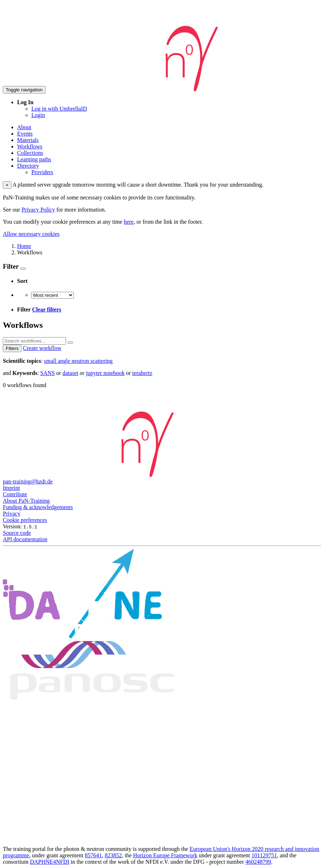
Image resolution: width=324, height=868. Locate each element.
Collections (30, 153)
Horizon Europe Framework (165, 855)
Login (38, 115)
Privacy (12, 514)
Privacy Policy (38, 210)
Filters (12, 348)
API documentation (25, 539)
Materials (28, 140)
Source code (17, 533)
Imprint (11, 488)
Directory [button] (28, 166)
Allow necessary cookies (31, 234)
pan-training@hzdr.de (28, 481)
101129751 (264, 855)
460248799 (258, 862)
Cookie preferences (25, 520)
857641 (93, 855)
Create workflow (42, 348)
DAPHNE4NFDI (50, 862)
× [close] (7, 185)
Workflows (30, 146)
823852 (113, 855)
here (129, 222)
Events (25, 134)
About (24, 127)
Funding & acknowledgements (38, 507)
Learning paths (34, 159)
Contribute (15, 494)
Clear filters (47, 309)
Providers (42, 172)
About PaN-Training (26, 501)
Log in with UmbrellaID (59, 109)
